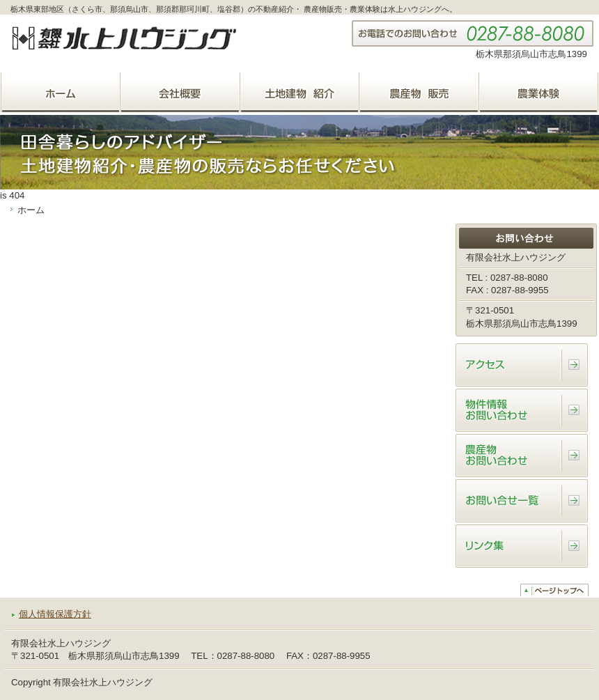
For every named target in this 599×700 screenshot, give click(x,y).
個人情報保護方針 (55, 614)
